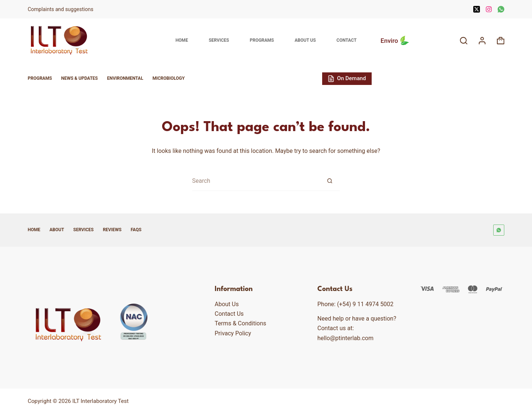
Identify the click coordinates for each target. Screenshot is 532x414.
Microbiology (169, 78)
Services (219, 40)
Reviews (112, 230)
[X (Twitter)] (477, 9)
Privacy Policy (233, 333)
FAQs (136, 230)
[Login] (482, 41)
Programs (262, 40)
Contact (347, 40)
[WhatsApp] (501, 9)
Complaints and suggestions (61, 9)
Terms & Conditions (241, 323)
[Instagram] (489, 9)
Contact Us (229, 314)
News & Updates (80, 78)
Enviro (396, 41)
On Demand (347, 78)
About (57, 230)
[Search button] (330, 181)
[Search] (464, 41)
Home (182, 40)
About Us (305, 40)
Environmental (125, 78)
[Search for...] (256, 181)
